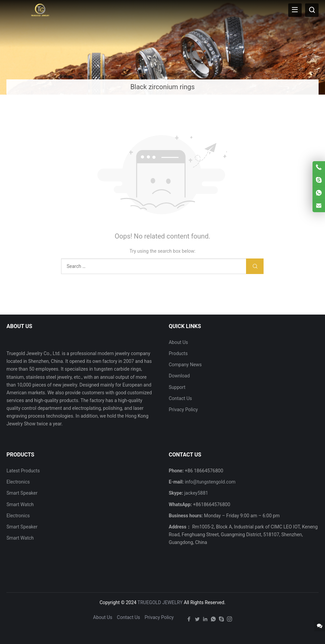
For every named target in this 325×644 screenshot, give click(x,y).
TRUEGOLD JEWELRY (160, 602)
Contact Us (180, 398)
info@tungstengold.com (210, 482)
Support (177, 387)
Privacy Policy (183, 410)
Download (179, 376)
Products (178, 353)
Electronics (18, 482)
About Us (178, 342)
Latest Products (23, 471)
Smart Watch (20, 504)
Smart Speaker (22, 493)
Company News (185, 365)
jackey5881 (196, 493)
